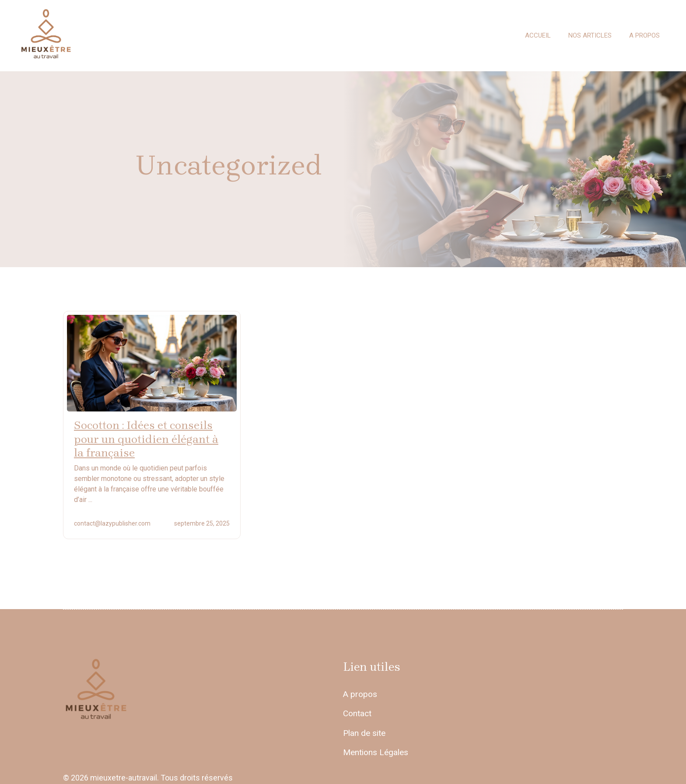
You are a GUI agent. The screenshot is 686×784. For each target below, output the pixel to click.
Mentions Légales (376, 752)
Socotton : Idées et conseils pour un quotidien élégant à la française (146, 439)
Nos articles (590, 35)
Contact (357, 713)
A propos (644, 35)
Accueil (538, 35)
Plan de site (364, 733)
